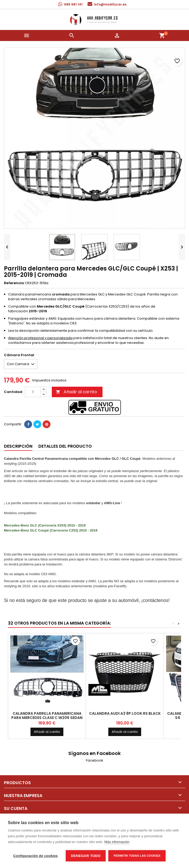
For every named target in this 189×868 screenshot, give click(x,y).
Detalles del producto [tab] (65, 446)
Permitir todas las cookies (137, 856)
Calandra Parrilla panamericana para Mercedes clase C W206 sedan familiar (47, 718)
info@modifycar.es (110, 4)
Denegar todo (86, 856)
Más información (117, 842)
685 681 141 (73, 4)
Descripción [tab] (18, 446)
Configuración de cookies (35, 856)
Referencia (14, 283)
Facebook (95, 760)
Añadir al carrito (76, 392)
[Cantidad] (33, 392)
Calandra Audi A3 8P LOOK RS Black (125, 713)
